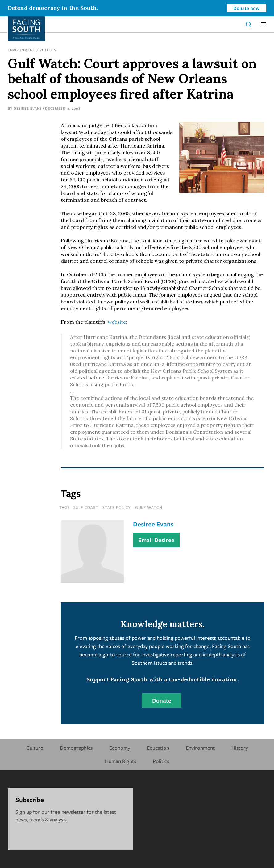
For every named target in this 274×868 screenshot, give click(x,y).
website (117, 322)
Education (158, 748)
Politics (48, 50)
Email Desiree (156, 540)
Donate (162, 700)
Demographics (76, 748)
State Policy (117, 507)
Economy (120, 748)
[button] (264, 24)
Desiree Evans (28, 108)
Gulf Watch (149, 507)
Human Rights (120, 761)
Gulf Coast (85, 507)
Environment (21, 50)
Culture (35, 748)
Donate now (246, 8)
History (240, 748)
